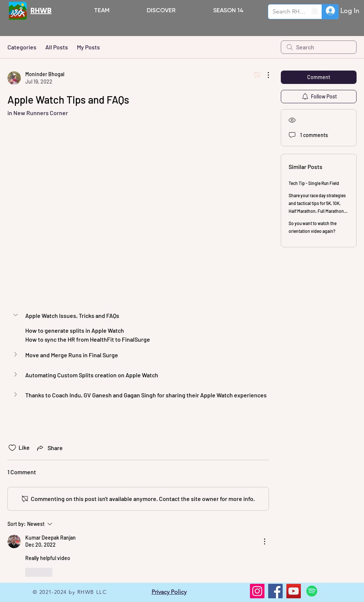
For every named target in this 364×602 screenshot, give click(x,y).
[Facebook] (275, 591)
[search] (319, 47)
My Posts (88, 47)
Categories (22, 47)
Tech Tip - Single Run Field (314, 183)
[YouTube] (294, 591)
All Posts (57, 47)
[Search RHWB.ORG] (289, 12)
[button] (161, 10)
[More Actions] (264, 75)
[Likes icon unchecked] (12, 448)
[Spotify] (312, 591)
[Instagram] (257, 591)
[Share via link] (49, 448)
